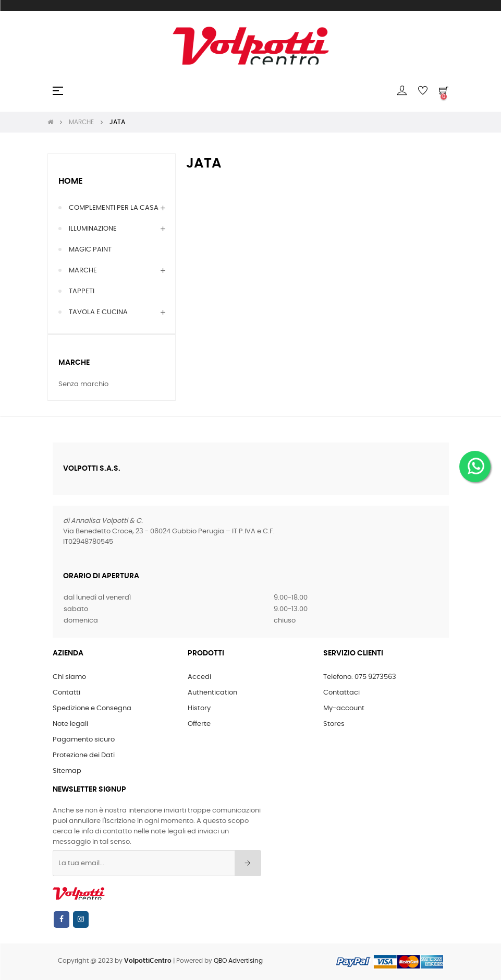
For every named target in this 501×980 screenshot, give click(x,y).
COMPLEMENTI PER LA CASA (114, 208)
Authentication (212, 693)
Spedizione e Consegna (92, 708)
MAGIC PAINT (90, 250)
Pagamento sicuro (84, 740)
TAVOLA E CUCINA (98, 312)
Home (71, 181)
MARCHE (83, 271)
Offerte (199, 724)
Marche (74, 363)
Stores (334, 724)
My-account (344, 708)
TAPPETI (82, 291)
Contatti (66, 693)
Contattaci (341, 693)
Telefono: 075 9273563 (360, 677)
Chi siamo (69, 677)
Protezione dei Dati (84, 755)
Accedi (199, 677)
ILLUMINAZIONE (93, 229)
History (199, 708)
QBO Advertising (238, 961)
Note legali (70, 724)
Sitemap (67, 771)
